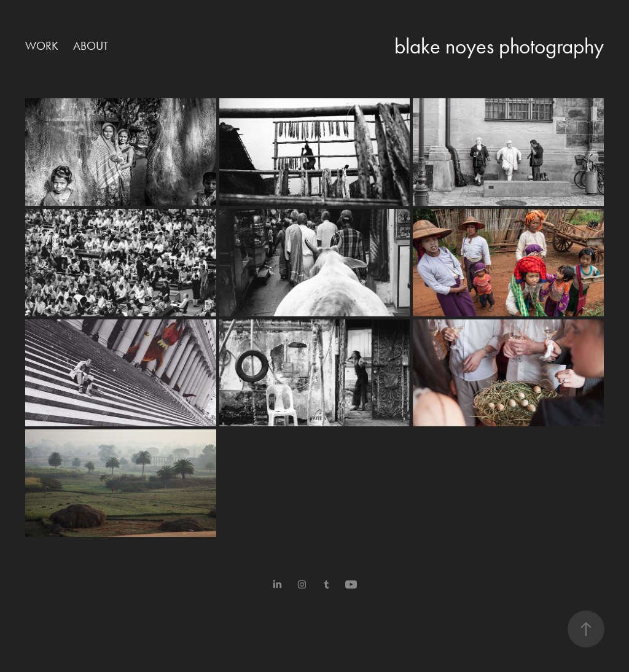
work (42, 46)
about (91, 46)
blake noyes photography (499, 46)
